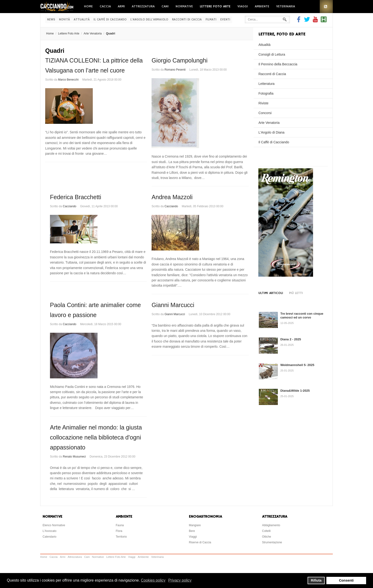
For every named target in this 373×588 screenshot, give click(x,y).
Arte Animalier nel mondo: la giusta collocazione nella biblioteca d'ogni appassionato (96, 437)
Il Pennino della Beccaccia (278, 64)
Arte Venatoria (93, 34)
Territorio (121, 537)
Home (88, 6)
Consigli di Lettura (272, 54)
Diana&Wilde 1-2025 (295, 391)
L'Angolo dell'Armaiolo (149, 20)
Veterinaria (286, 6)
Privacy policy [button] (180, 580)
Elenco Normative (54, 525)
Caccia (105, 6)
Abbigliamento (271, 525)
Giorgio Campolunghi (179, 60)
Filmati (211, 20)
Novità (64, 20)
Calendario (49, 537)
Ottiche (267, 537)
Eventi (225, 20)
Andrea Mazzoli (172, 197)
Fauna (120, 525)
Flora (119, 531)
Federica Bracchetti (76, 197)
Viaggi (243, 6)
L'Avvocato (49, 531)
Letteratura (266, 84)
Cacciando (70, 206)
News (51, 20)
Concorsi (265, 113)
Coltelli (266, 531)
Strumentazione (272, 542)
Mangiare (195, 525)
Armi (121, 6)
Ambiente (262, 6)
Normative (184, 6)
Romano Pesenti (175, 70)
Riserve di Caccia (200, 542)
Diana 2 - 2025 (291, 339)
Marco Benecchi (68, 80)
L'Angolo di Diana (271, 132)
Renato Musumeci (74, 457)
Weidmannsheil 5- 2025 (297, 365)
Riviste (263, 103)
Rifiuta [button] (316, 580)
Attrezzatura (143, 6)
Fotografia (266, 93)
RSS (326, 7)
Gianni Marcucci (173, 305)
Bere (192, 531)
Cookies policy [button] (153, 580)
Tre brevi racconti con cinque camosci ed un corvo (302, 316)
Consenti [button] (346, 580)
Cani (165, 6)
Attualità (82, 20)
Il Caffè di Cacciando (110, 20)
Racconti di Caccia (187, 20)
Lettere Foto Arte (215, 6)
